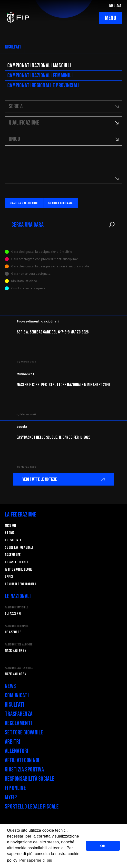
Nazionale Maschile (16, 608)
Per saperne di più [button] (36, 860)
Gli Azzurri (13, 614)
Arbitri (13, 742)
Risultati (15, 705)
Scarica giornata (61, 203)
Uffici (9, 577)
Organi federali (16, 562)
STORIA (10, 533)
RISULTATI (116, 6)
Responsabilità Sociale (29, 779)
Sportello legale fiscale (32, 807)
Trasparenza (19, 714)
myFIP (11, 797)
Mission (10, 526)
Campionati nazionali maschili (39, 65)
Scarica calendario (24, 203)
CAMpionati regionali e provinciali (44, 85)
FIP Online (15, 788)
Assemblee (13, 555)
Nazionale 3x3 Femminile (19, 668)
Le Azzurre (13, 632)
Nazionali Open (15, 651)
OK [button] (103, 846)
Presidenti (13, 540)
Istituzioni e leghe (19, 570)
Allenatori (17, 751)
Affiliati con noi (22, 760)
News (10, 686)
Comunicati (17, 696)
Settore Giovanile (24, 733)
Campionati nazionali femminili (40, 75)
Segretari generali (19, 548)
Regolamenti (18, 723)
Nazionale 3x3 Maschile (19, 645)
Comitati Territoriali (20, 584)
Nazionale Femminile (17, 626)
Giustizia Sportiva (24, 770)
